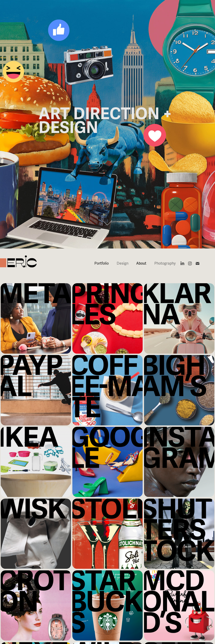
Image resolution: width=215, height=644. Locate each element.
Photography (165, 263)
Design (123, 263)
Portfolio (102, 263)
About (141, 263)
